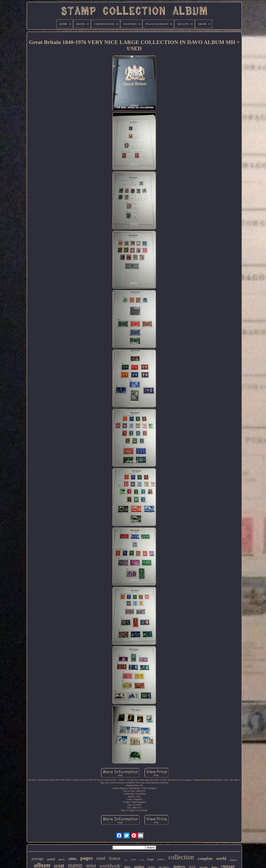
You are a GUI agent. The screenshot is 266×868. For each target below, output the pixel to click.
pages (87, 858)
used (101, 858)
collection (181, 857)
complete (205, 858)
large (151, 859)
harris (62, 859)
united (51, 859)
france (115, 858)
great (134, 860)
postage (37, 859)
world (221, 858)
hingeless (233, 860)
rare (126, 860)
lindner (161, 859)
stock (142, 860)
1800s (73, 859)
